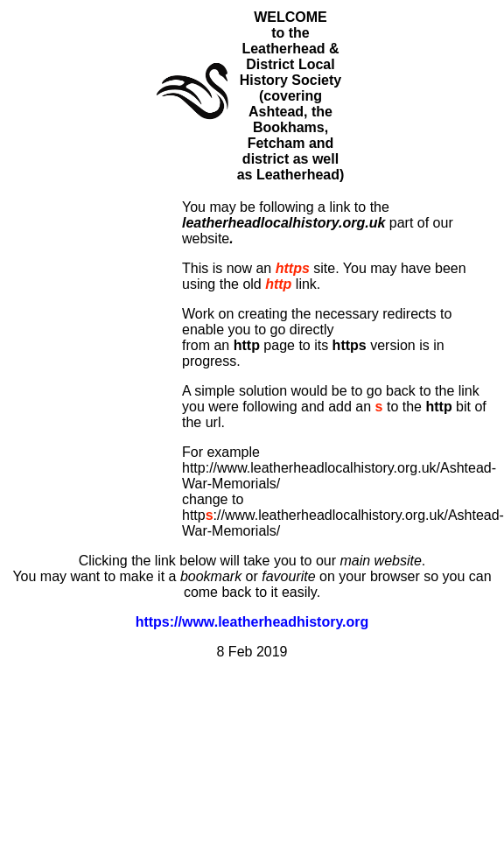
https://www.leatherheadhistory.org (252, 622)
